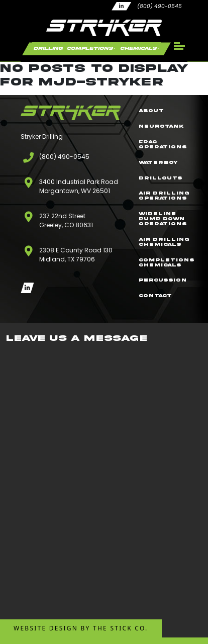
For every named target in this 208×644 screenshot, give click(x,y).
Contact (155, 296)
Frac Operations (163, 144)
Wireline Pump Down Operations (163, 219)
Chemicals (138, 48)
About (151, 111)
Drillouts (161, 178)
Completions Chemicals (167, 262)
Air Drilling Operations (164, 196)
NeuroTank (161, 126)
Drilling (48, 48)
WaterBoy (158, 162)
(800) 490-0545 (160, 6)
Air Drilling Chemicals (164, 242)
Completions (90, 48)
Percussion (163, 280)
